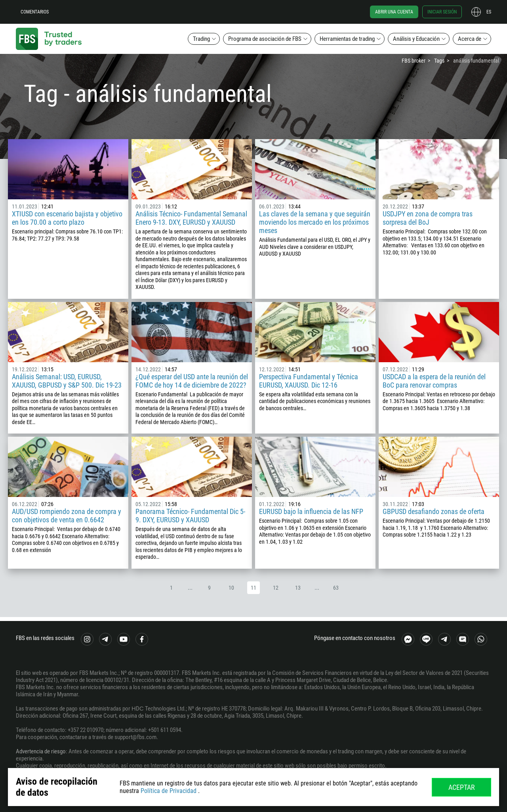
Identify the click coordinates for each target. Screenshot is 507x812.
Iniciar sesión (442, 12)
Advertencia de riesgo (41, 751)
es (489, 12)
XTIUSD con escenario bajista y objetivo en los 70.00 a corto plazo (67, 218)
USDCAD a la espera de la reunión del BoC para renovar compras (434, 381)
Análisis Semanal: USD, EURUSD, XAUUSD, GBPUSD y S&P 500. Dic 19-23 (67, 381)
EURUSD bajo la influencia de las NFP (311, 511)
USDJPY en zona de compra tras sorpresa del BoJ (428, 218)
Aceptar (462, 787)
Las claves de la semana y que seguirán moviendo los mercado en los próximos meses (315, 222)
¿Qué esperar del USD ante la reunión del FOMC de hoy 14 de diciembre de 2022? (192, 381)
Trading (201, 39)
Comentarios (35, 12)
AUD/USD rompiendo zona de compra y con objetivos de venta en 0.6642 (67, 516)
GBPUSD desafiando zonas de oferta (434, 511)
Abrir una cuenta (394, 12)
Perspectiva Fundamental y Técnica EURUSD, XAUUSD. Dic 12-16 (309, 381)
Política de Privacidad (169, 791)
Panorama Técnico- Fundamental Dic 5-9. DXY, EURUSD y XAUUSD (190, 516)
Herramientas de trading (347, 39)
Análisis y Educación (416, 39)
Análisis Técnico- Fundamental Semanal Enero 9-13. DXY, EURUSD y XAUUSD (191, 218)
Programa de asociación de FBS (265, 39)
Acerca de (470, 39)
